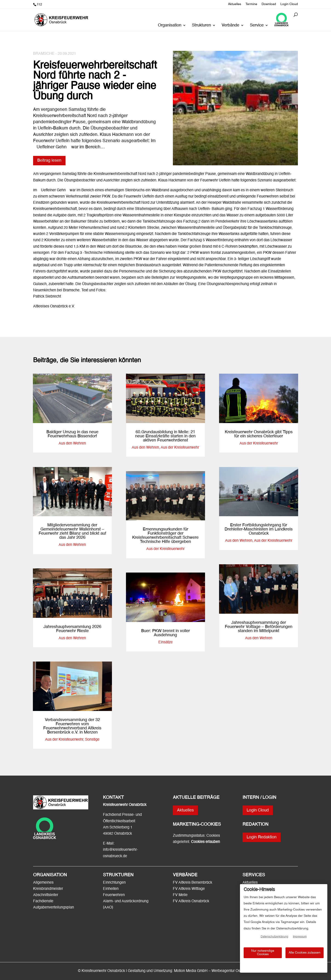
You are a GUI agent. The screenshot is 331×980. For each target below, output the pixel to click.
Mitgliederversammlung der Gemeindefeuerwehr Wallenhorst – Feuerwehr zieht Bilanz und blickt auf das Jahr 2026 (72, 531)
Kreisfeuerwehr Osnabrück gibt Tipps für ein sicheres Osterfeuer (259, 434)
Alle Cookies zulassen (305, 953)
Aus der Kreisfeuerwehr (64, 740)
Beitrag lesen (49, 160)
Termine (251, 4)
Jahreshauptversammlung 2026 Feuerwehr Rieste (72, 629)
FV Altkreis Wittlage (189, 889)
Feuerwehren (114, 895)
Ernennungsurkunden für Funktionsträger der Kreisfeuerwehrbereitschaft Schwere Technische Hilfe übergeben (165, 536)
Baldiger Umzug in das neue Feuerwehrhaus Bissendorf (72, 434)
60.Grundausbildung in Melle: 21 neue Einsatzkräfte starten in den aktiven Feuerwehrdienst (165, 436)
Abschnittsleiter (46, 895)
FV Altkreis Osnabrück (191, 901)
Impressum (300, 937)
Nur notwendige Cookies (263, 953)
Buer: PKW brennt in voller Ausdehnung (165, 633)
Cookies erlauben (205, 842)
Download (269, 4)
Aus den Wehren (72, 444)
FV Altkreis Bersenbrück (193, 883)
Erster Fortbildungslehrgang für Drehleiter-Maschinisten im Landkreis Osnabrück (259, 529)
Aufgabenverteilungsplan (54, 908)
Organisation (170, 26)
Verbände (230, 26)
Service (257, 26)
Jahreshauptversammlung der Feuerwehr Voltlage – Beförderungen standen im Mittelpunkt (259, 627)
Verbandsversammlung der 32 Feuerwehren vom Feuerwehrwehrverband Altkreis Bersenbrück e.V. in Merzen (72, 726)
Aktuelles (235, 4)
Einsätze (165, 642)
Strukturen (201, 26)
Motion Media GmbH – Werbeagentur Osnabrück (214, 971)
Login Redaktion (262, 837)
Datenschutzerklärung (274, 937)
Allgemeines (43, 883)
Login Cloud (289, 4)
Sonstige (92, 740)
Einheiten (111, 889)
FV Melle (180, 895)
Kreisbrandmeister (48, 889)
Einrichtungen (114, 883)
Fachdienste (43, 901)
